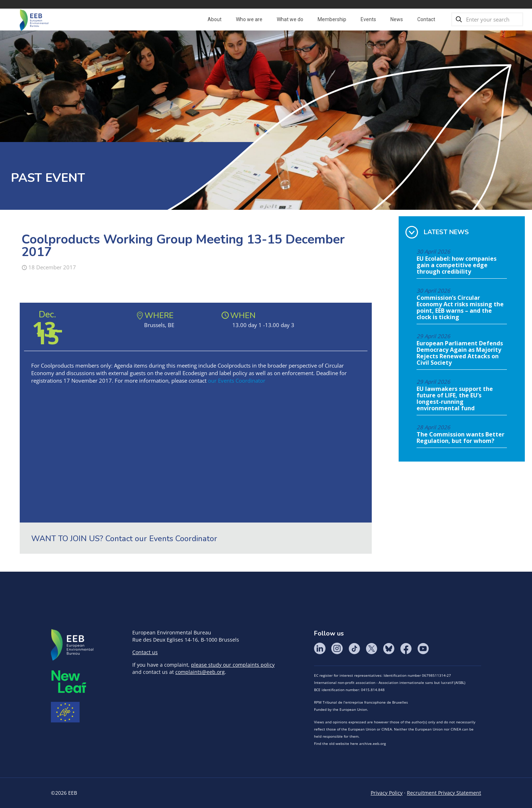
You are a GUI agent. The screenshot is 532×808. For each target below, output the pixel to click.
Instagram (337, 648)
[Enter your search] (487, 19)
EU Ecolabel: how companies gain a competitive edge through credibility (457, 265)
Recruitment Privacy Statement (444, 793)
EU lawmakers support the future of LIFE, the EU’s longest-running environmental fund (455, 399)
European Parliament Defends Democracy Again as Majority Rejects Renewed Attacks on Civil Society (460, 353)
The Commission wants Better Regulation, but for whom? (460, 438)
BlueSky (389, 648)
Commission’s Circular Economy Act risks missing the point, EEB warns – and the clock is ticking (460, 308)
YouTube (423, 648)
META (69, 682)
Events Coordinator (183, 539)
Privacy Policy (387, 793)
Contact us (145, 652)
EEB (72, 645)
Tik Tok (354, 648)
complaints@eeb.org (200, 672)
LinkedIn (320, 648)
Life (65, 712)
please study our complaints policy (233, 665)
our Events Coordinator (237, 381)
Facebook (406, 648)
